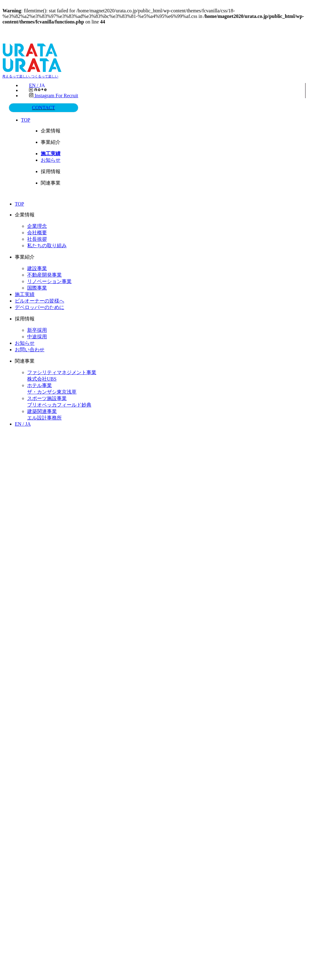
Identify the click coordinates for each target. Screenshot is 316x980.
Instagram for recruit (54, 96)
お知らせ (51, 159)
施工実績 (25, 294)
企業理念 (37, 225)
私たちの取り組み (47, 245)
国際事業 (37, 287)
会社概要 (37, 232)
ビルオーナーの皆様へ (39, 300)
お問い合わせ (30, 349)
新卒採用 (37, 329)
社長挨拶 (37, 238)
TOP (27, 119)
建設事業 (37, 268)
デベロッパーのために (39, 307)
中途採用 (37, 336)
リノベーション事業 (49, 281)
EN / (39, 85)
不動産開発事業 (44, 274)
